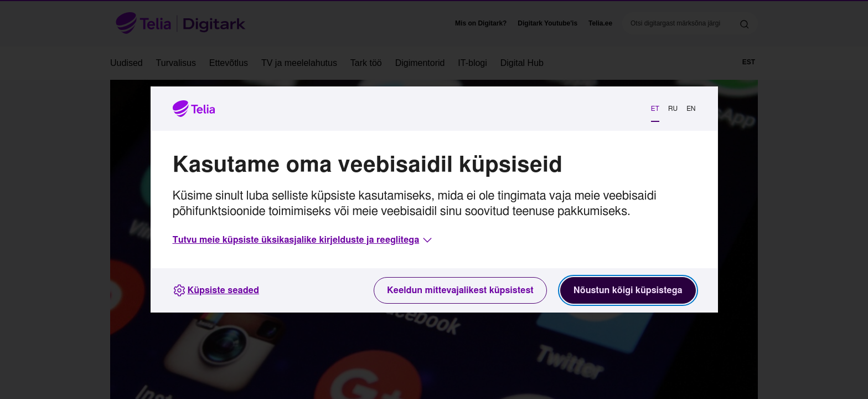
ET (655, 109)
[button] (304, 240)
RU (673, 109)
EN (691, 109)
